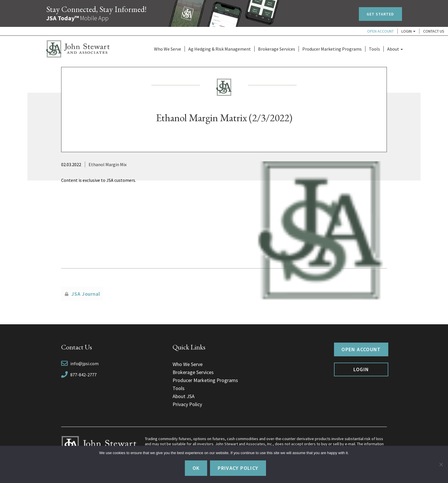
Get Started (380, 14)
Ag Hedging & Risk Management (220, 49)
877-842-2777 (83, 375)
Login (408, 31)
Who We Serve (168, 49)
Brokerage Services (277, 49)
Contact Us (434, 31)
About (395, 49)
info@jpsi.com (84, 363)
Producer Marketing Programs (332, 49)
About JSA (184, 396)
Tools (374, 49)
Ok (196, 468)
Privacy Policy (187, 404)
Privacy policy (238, 468)
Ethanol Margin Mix (108, 164)
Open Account (380, 31)
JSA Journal (86, 294)
